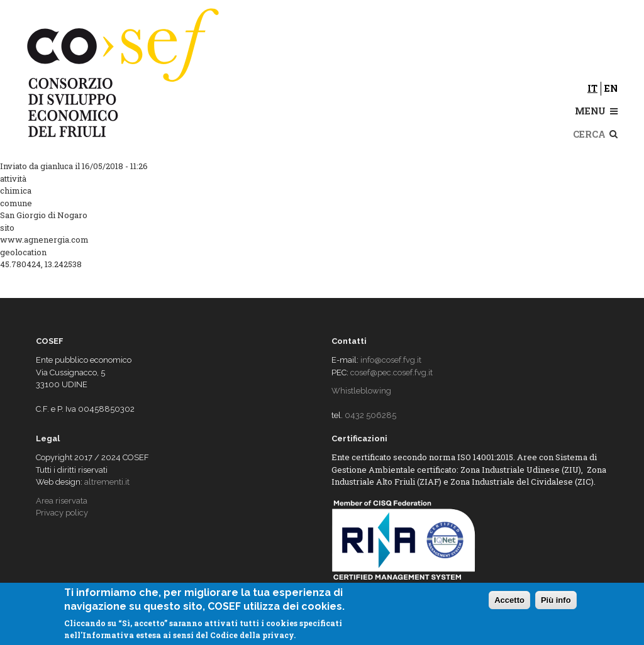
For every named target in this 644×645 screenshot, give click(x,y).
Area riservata (62, 501)
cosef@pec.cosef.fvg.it (391, 372)
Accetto (509, 601)
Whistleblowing (361, 391)
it (592, 88)
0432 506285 (370, 415)
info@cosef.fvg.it (391, 360)
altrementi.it (107, 482)
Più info (556, 601)
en (611, 88)
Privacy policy (62, 513)
